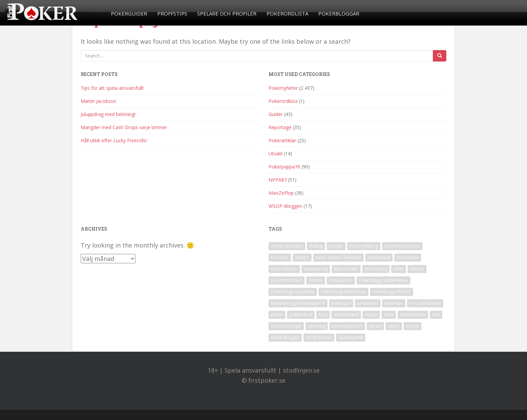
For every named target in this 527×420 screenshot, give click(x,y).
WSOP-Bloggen (285, 206)
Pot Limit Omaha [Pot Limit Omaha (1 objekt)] (425, 303)
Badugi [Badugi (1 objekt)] (316, 246)
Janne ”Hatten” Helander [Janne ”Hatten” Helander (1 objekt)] (338, 257)
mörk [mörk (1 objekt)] (399, 269)
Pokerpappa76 (284, 167)
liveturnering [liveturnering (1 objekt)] (316, 269)
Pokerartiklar (282, 140)
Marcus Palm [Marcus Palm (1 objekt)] (346, 269)
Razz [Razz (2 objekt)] (323, 315)
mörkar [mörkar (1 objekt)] (417, 269)
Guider (276, 114)
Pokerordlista (287, 13)
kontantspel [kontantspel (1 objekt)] (379, 257)
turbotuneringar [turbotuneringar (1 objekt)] (286, 326)
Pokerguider (129, 13)
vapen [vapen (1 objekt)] (394, 326)
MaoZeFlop (281, 193)
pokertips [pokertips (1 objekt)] (394, 303)
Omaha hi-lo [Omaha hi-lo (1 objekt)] (341, 280)
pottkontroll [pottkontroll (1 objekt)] (301, 315)
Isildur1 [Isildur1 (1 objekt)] (302, 257)
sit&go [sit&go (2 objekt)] (371, 315)
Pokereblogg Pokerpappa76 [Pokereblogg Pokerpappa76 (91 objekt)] (298, 303)
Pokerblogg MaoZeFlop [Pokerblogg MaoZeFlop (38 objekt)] (343, 292)
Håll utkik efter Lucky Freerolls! (114, 140)
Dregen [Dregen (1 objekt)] (336, 246)
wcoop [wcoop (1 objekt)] (413, 326)
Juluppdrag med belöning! (108, 114)
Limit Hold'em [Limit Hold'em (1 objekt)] (284, 269)
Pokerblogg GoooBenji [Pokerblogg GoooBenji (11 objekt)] (293, 292)
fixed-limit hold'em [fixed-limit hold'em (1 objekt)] (402, 246)
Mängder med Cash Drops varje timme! (124, 127)
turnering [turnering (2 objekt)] (317, 326)
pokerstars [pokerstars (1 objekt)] (368, 303)
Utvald (275, 154)
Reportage (280, 127)
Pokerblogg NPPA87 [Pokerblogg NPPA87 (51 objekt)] (392, 292)
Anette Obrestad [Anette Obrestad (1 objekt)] (287, 246)
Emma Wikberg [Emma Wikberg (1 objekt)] (364, 246)
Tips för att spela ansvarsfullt (112, 88)
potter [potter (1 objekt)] (277, 315)
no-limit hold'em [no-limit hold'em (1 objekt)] (287, 280)
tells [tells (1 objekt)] (436, 315)
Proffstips (172, 13)
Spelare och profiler (227, 13)
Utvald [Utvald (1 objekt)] (375, 326)
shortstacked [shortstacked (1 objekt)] (346, 315)
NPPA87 (278, 180)
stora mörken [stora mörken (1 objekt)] (413, 315)
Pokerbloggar (339, 13)
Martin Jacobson (98, 101)
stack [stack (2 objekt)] (389, 315)
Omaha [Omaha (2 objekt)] (316, 280)
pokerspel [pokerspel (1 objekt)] (341, 303)
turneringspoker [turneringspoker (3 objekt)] (347, 326)
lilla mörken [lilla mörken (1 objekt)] (408, 257)
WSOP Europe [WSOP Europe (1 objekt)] (319, 337)
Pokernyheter (283, 88)
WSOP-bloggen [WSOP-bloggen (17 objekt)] (285, 337)
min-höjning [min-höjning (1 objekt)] (376, 269)
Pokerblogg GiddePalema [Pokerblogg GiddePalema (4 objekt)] (383, 280)
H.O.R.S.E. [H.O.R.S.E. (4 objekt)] (280, 257)
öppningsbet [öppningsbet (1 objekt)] (351, 337)
